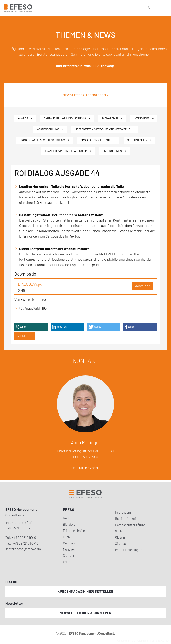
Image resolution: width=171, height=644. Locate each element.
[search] (151, 8)
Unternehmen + (114, 151)
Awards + (25, 118)
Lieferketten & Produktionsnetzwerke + (105, 129)
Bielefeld (69, 524)
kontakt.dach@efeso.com (23, 549)
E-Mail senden (86, 468)
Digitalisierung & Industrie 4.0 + (67, 118)
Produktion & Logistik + (98, 140)
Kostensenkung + (50, 129)
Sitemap (121, 544)
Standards (65, 215)
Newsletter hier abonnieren (86, 613)
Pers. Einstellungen (129, 550)
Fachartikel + (112, 118)
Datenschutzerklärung (130, 525)
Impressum (123, 512)
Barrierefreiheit (126, 519)
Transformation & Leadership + (68, 151)
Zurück (24, 336)
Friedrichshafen (74, 531)
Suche (119, 531)
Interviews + (144, 118)
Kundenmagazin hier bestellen (85, 591)
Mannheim (70, 543)
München (69, 549)
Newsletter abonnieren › (86, 95)
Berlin (67, 518)
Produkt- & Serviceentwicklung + (45, 140)
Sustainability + (139, 140)
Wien (67, 562)
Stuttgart (69, 556)
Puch (66, 537)
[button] (31, 327)
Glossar (120, 537)
